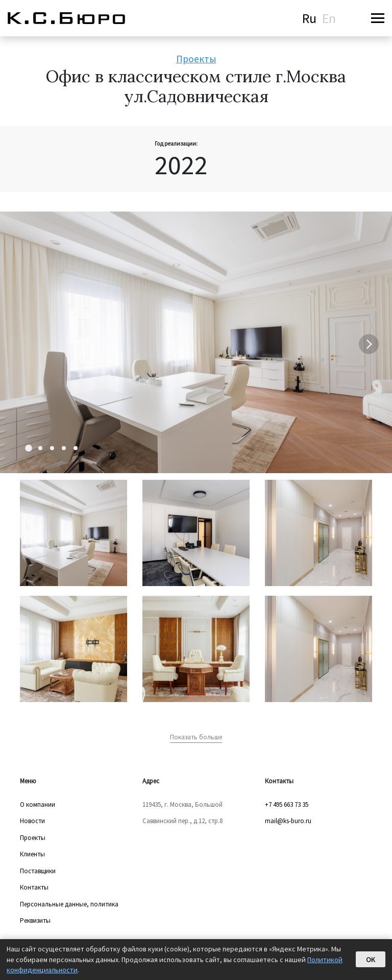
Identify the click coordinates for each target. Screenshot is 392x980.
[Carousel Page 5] (76, 448)
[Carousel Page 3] (52, 448)
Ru (309, 18)
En (329, 18)
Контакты (34, 887)
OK (371, 960)
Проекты (196, 59)
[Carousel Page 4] (64, 448)
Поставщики (38, 871)
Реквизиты (35, 920)
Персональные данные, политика (69, 904)
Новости (32, 821)
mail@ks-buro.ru (288, 821)
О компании (38, 804)
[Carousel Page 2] (40, 448)
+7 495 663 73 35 (287, 804)
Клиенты (32, 854)
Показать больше (196, 737)
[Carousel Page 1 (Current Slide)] (29, 449)
